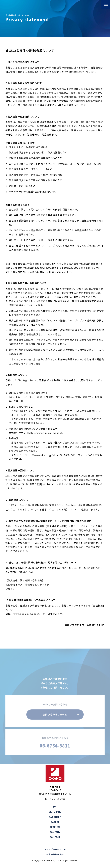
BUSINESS (55, 827)
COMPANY (55, 832)
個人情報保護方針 (55, 854)
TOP (55, 807)
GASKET (55, 822)
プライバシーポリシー (55, 849)
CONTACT (55, 837)
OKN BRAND (55, 812)
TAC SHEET (55, 817)
